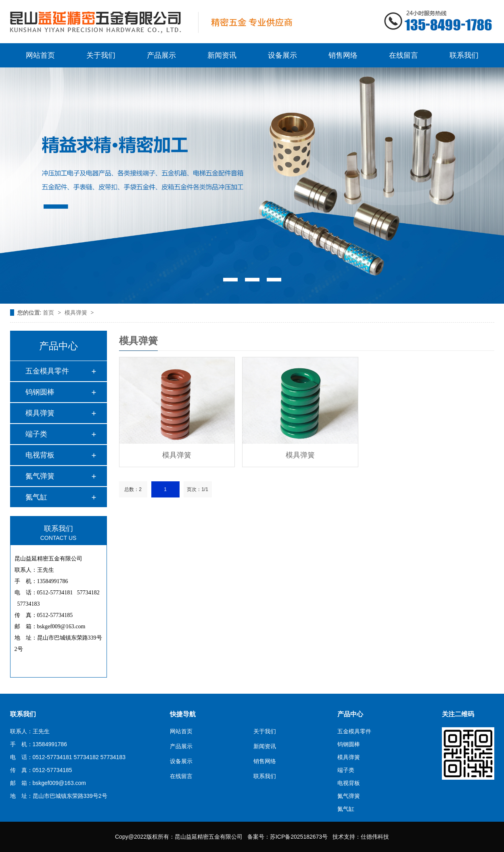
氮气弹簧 (40, 476)
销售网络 (343, 55)
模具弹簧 (77, 313)
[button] (230, 280)
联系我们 (464, 55)
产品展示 (161, 55)
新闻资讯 (222, 55)
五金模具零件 (47, 371)
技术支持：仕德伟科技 (361, 837)
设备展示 (282, 55)
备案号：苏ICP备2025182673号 (288, 837)
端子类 (36, 434)
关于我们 (101, 55)
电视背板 (40, 455)
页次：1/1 (198, 489)
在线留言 (404, 55)
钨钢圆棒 (40, 392)
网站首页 (40, 55)
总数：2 (133, 489)
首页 (49, 313)
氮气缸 (36, 497)
